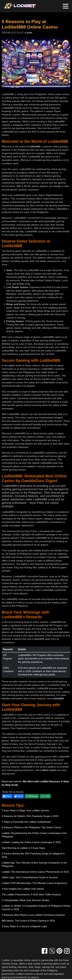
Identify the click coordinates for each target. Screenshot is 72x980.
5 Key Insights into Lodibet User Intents (23, 889)
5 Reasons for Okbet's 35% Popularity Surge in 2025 (30, 816)
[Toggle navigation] (66, 6)
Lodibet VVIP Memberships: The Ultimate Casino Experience (34, 883)
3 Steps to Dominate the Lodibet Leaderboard (26, 822)
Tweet (19, 796)
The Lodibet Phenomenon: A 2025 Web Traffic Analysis (31, 895)
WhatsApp (32, 796)
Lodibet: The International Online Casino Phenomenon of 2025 (35, 872)
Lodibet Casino (48, 770)
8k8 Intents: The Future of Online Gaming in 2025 (28, 921)
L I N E (45, 796)
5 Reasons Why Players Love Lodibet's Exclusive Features (33, 915)
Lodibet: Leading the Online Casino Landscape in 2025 (31, 842)
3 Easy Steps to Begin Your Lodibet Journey (25, 810)
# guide (29, 33)
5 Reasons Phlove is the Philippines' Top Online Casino (31, 827)
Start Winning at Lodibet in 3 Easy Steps (23, 848)
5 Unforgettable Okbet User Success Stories (26, 900)
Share (7, 796)
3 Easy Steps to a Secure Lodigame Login (24, 926)
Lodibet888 (34, 147)
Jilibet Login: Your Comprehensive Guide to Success (30, 877)
